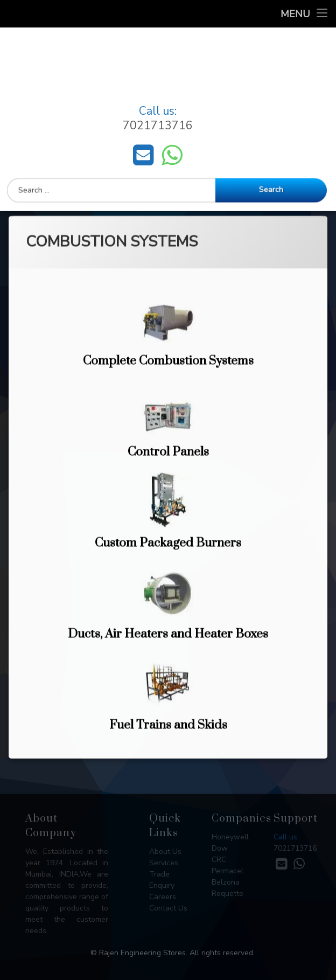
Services (164, 863)
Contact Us (168, 908)
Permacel (227, 871)
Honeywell (230, 837)
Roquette (227, 894)
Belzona (226, 882)
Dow (220, 848)
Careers (163, 897)
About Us (165, 852)
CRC (219, 860)
